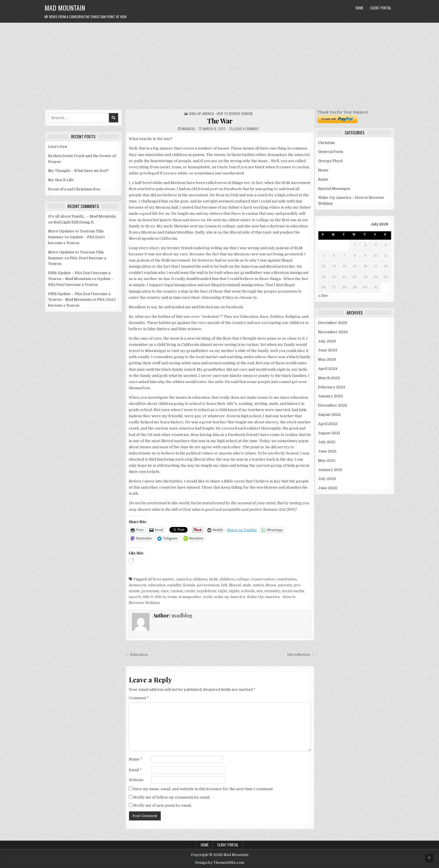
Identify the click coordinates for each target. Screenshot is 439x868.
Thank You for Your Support (343, 112)
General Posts (331, 152)
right (222, 591)
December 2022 (333, 405)
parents (285, 585)
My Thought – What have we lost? (78, 171)
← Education (137, 655)
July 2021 (327, 442)
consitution (286, 579)
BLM (213, 579)
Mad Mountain (65, 8)
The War (220, 121)
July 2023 (327, 341)
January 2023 (331, 396)
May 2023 (327, 359)
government (208, 585)
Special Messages (334, 189)
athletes (200, 579)
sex (260, 591)
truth (208, 597)
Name (136, 759)
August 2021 (329, 433)
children (227, 579)
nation (258, 585)
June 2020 (328, 488)
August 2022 (329, 415)
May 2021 (327, 460)
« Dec (323, 296)
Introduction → (301, 655)
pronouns (150, 591)
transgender (190, 597)
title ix (160, 597)
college (243, 579)
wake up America (229, 597)
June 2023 (328, 350)
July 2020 (327, 479)
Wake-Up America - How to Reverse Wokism (221, 114)
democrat (137, 585)
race (165, 591)
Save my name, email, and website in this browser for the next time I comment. (203, 789)
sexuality (272, 591)
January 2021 (330, 470)
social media (293, 591)
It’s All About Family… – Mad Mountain (82, 216)
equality (174, 585)
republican (206, 591)
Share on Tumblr (242, 530)
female (189, 585)
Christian (326, 143)
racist (190, 591)
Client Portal (381, 8)
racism (177, 591)
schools (248, 591)
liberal (235, 585)
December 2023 (333, 323)
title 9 (148, 597)
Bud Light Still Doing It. (74, 222)
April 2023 (328, 369)
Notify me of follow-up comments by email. (172, 797)
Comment (139, 698)
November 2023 (333, 332)
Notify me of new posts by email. (163, 805)
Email (135, 770)
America (184, 579)
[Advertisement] (219, 65)
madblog (189, 129)
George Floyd (330, 161)
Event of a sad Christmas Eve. (75, 189)
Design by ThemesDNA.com (220, 863)
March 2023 (329, 378)
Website (136, 780)
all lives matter (161, 579)
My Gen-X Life (61, 180)
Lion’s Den (58, 147)
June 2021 (327, 451)
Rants (323, 179)
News (271, 585)
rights (234, 591)
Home (359, 8)
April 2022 (328, 424)
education (157, 585)
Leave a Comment (247, 129)
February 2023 (332, 387)
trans (172, 597)
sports (135, 597)
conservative (263, 579)
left (224, 585)
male (247, 585)
